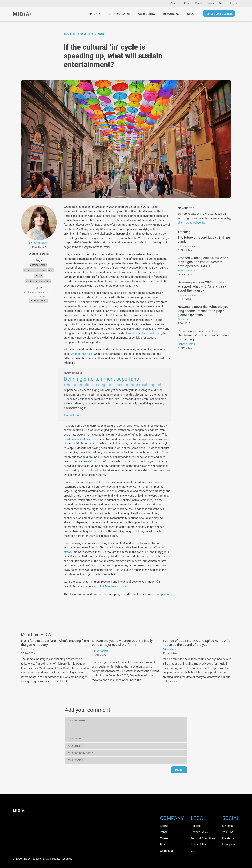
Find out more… (74, 415)
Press (187, 3)
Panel (198, 3)
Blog (191, 14)
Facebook (228, 838)
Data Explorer (119, 14)
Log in (234, 3)
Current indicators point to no (143, 333)
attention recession (35, 270)
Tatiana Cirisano (187, 246)
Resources (171, 14)
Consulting (147, 14)
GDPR (194, 851)
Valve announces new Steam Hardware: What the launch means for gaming (203, 335)
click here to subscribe (113, 586)
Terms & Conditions (203, 838)
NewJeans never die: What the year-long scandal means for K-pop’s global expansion (204, 311)
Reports (94, 14)
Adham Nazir (170, 649)
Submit (179, 770)
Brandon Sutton (186, 271)
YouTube (228, 832)
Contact (175, 3)
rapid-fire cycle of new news (81, 439)
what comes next (81, 354)
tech (51, 270)
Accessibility (199, 844)
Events (210, 3)
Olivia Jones (184, 320)
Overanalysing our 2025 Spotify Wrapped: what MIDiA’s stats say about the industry (202, 286)
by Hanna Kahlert (39, 243)
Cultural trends (38, 301)
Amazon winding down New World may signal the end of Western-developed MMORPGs (203, 262)
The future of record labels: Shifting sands (204, 239)
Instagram (229, 844)
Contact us (167, 851)
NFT (36, 276)
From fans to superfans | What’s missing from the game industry (55, 643)
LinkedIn (227, 826)
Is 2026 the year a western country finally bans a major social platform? (122, 643)
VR (41, 276)
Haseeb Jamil (36, 195)
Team (222, 3)
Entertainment (38, 265)
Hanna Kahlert (100, 651)
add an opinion (160, 594)
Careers (165, 838)
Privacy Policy (199, 832)
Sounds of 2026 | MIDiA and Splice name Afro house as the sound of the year (197, 643)
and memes (95, 462)
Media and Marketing (38, 281)
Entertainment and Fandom (87, 34)
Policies (196, 826)
